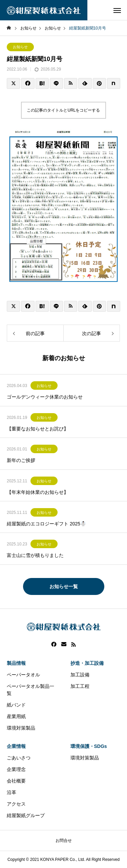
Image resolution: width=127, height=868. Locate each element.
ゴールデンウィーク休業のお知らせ (45, 397)
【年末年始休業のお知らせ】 (38, 492)
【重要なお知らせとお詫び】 (38, 429)
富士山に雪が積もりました (35, 555)
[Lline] (56, 83)
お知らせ (20, 47)
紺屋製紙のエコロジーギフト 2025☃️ (46, 524)
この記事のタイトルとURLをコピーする (63, 110)
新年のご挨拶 (21, 460)
